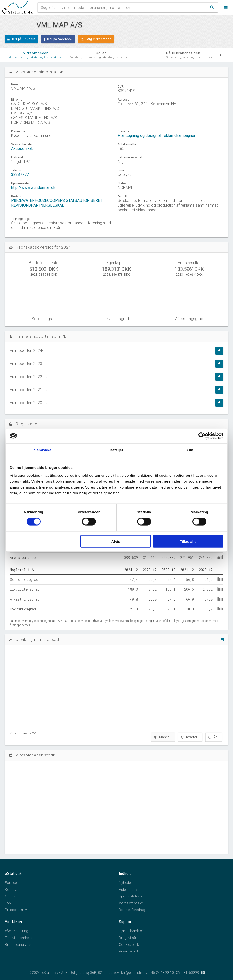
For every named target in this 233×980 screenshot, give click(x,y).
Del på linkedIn (21, 39)
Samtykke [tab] (43, 450)
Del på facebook (58, 39)
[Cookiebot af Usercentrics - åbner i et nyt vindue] (202, 436)
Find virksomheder (19, 938)
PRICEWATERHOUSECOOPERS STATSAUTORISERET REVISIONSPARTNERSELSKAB (57, 203)
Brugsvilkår (128, 938)
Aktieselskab (22, 148)
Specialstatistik (131, 896)
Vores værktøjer (131, 903)
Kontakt (11, 890)
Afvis (116, 541)
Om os (10, 896)
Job (8, 903)
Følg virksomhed (96, 39)
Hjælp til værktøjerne (134, 931)
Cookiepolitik (129, 945)
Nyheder (125, 883)
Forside (11, 883)
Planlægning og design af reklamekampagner (157, 135)
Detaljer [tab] (116, 450)
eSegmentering (16, 931)
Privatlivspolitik (131, 951)
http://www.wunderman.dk (33, 188)
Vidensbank (128, 890)
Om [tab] (190, 450)
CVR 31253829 (188, 973)
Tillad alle (188, 541)
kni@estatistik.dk (134, 973)
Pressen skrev (16, 910)
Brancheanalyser (18, 945)
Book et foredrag (132, 910)
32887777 (20, 175)
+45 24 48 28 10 (161, 973)
